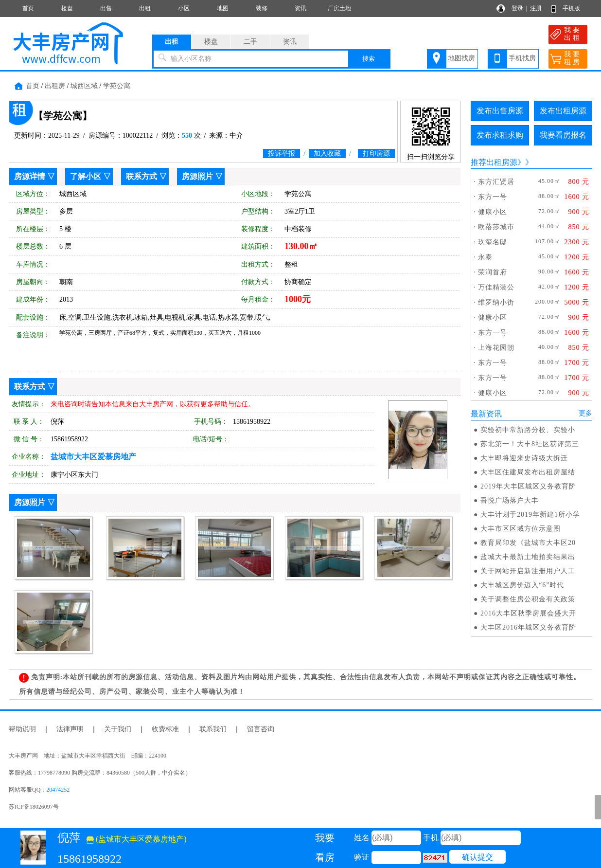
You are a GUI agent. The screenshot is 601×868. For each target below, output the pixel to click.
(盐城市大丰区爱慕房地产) (137, 839)
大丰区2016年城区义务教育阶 (528, 627)
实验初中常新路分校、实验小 (528, 430)
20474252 (58, 790)
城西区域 (84, 86)
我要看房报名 (563, 135)
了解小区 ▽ (90, 176)
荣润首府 (493, 272)
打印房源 (376, 154)
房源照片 (197, 176)
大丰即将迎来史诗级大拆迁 (524, 458)
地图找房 (461, 58)
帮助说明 (22, 729)
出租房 (55, 86)
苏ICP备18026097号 (34, 807)
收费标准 (165, 729)
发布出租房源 (563, 111)
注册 (536, 8)
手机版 (571, 8)
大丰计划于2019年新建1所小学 (530, 515)
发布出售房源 (500, 111)
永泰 (485, 257)
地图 (223, 8)
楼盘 (67, 8)
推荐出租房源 (494, 162)
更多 (585, 413)
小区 (184, 8)
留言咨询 (261, 729)
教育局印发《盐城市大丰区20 (528, 543)
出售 (106, 8)
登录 (517, 8)
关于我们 (118, 729)
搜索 (369, 59)
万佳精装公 (496, 287)
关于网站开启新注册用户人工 (528, 571)
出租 (145, 8)
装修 (262, 8)
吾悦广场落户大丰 (510, 500)
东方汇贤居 (496, 182)
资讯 (300, 8)
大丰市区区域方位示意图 (521, 529)
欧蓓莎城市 (496, 227)
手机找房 (522, 58)
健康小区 (493, 212)
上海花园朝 (496, 348)
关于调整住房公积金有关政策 (528, 599)
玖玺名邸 (493, 242)
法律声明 (70, 729)
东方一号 (493, 197)
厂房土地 (339, 8)
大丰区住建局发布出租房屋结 (528, 472)
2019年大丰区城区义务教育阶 (528, 486)
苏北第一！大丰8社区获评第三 (530, 444)
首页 (28, 8)
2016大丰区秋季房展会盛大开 (528, 613)
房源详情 (30, 176)
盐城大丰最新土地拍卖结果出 (528, 557)
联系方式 (141, 176)
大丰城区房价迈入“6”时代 (522, 585)
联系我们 (213, 729)
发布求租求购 (500, 135)
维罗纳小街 (496, 302)
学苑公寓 (117, 86)
